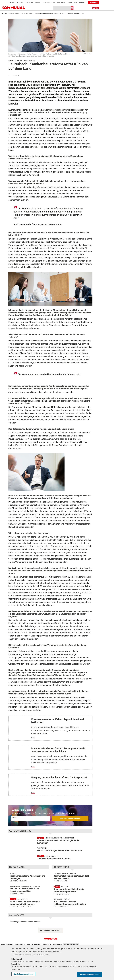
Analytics (17, 964)
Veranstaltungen (49, 2)
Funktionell (17, 959)
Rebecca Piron (19, 906)
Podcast (20, 2)
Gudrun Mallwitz (20, 894)
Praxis (7, 14)
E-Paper (12, 2)
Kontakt (82, 2)
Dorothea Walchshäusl (22, 919)
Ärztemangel (15, 934)
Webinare (29, 2)
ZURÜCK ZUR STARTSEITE (50, 943)
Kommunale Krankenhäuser (22, 14)
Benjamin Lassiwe (64, 907)
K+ (94, 8)
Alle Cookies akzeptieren (90, 974)
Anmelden (94, 2)
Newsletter (61, 2)
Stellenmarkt (72, 2)
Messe (38, 2)
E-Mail (14, 817)
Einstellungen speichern (23, 974)
